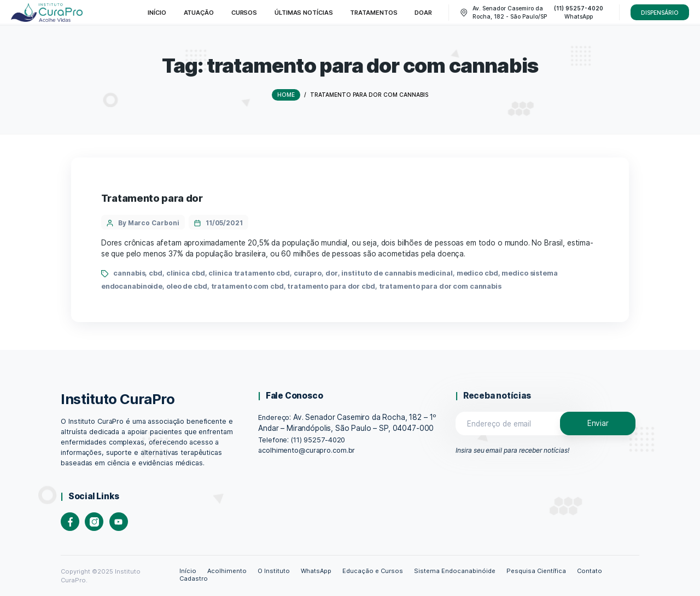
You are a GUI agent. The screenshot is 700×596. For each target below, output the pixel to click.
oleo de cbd (187, 286)
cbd (156, 273)
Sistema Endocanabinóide (454, 571)
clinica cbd (186, 273)
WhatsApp (316, 571)
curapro (308, 273)
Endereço (274, 417)
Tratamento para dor (152, 198)
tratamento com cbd (247, 286)
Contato (590, 571)
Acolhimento (227, 571)
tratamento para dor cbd (331, 286)
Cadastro (194, 579)
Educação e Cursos (373, 571)
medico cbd (477, 273)
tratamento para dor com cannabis (440, 286)
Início (188, 571)
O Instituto (274, 571)
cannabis (129, 273)
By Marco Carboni (149, 223)
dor (332, 273)
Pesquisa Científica (536, 571)
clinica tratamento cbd (249, 273)
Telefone (273, 440)
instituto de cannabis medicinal (397, 273)
